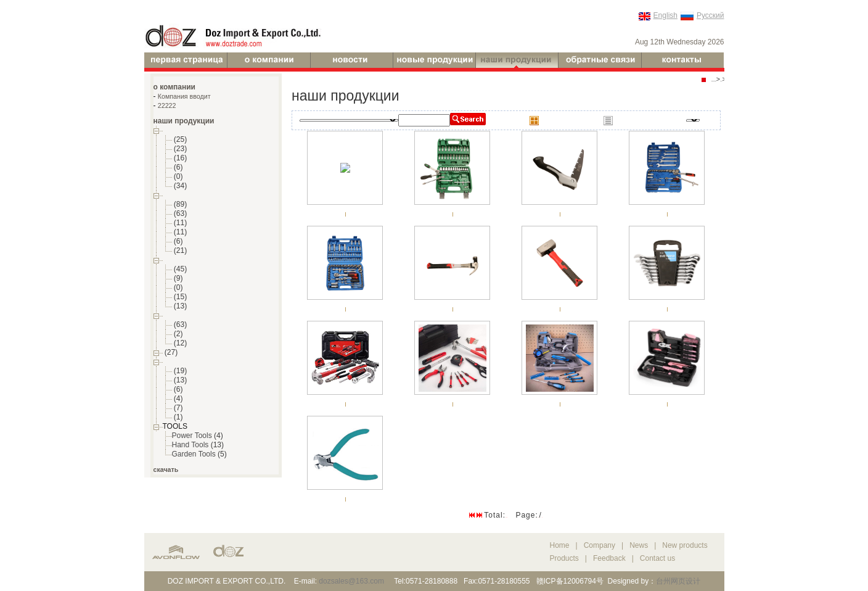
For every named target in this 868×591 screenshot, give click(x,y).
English (665, 15)
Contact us (657, 558)
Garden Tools (194, 454)
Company (601, 545)
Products (564, 558)
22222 (167, 105)
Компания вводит (184, 96)
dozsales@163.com (351, 581)
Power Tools (192, 436)
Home (560, 545)
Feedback (609, 558)
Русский (710, 15)
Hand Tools (190, 445)
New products (685, 545)
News (639, 545)
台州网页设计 (678, 581)
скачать (166, 469)
